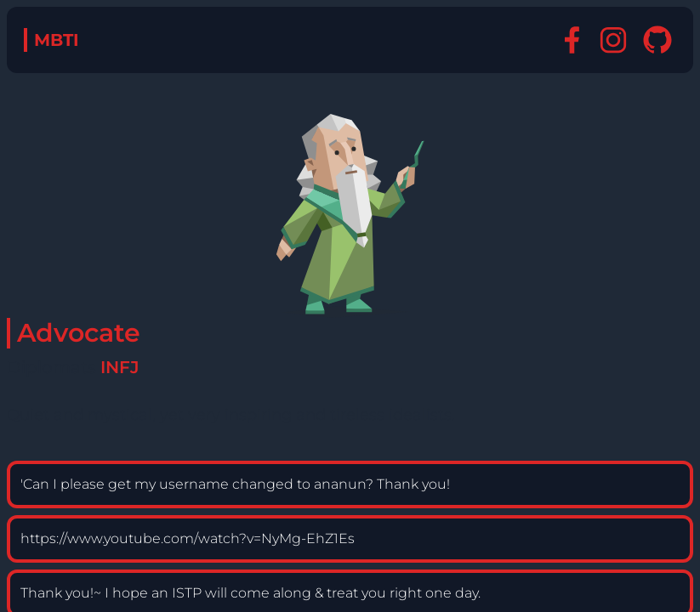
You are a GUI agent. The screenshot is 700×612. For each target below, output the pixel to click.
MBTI (57, 40)
